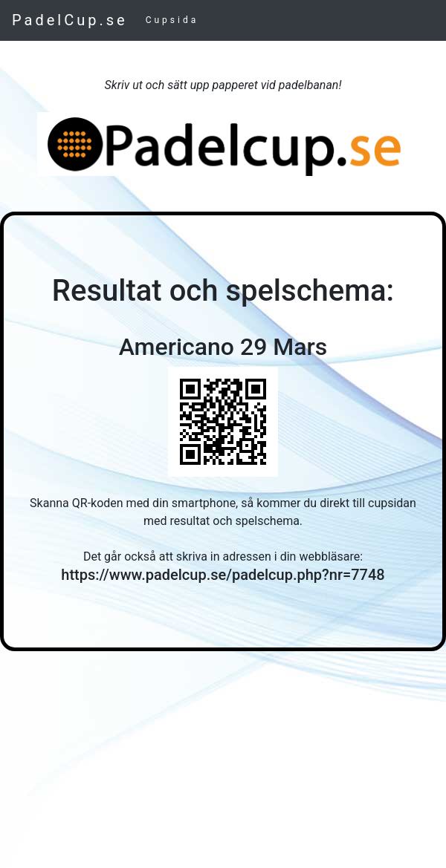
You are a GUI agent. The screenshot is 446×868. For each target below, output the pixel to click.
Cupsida (172, 20)
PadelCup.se (70, 20)
